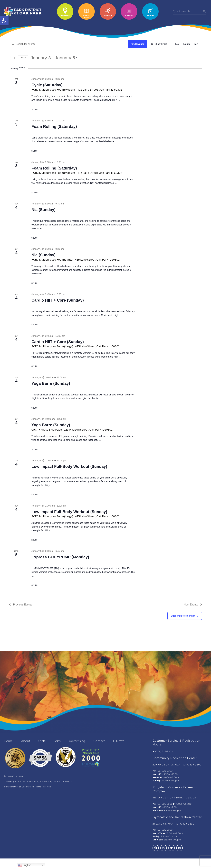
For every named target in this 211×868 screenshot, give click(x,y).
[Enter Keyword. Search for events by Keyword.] (69, 44)
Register (150, 16)
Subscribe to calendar (183, 625)
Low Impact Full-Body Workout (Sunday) (69, 476)
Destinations (65, 16)
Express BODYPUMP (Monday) (60, 567)
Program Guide (86, 17)
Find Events (138, 44)
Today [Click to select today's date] (23, 67)
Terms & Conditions (13, 786)
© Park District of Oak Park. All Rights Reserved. (28, 797)
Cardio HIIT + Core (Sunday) (58, 310)
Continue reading (40, 113)
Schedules (129, 16)
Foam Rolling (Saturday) (54, 136)
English (24, 865)
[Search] (204, 11)
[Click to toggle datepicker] (54, 67)
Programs (108, 16)
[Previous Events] (10, 68)
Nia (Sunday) (43, 219)
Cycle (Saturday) (47, 95)
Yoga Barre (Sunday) (51, 393)
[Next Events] (14, 68)
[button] (4, 21)
